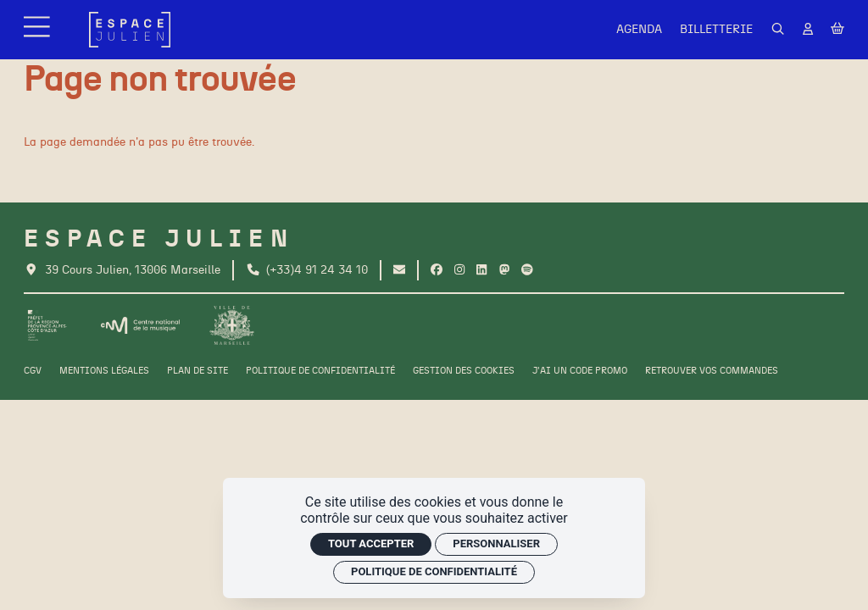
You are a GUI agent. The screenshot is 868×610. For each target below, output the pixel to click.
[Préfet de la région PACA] (47, 325)
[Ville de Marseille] (232, 325)
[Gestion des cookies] (464, 371)
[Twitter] (504, 270)
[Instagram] (459, 270)
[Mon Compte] (808, 30)
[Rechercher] (778, 30)
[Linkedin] (481, 270)
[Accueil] (130, 30)
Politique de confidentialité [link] (434, 571)
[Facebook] (437, 270)
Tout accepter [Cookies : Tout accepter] (371, 543)
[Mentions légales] (104, 371)
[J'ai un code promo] (580, 371)
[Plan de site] (198, 371)
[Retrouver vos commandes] (712, 371)
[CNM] (140, 325)
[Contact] (399, 270)
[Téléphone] (307, 270)
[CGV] (33, 371)
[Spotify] (527, 270)
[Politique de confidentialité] (320, 371)
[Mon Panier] (837, 29)
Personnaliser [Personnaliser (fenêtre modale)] (496, 543)
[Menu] (39, 30)
